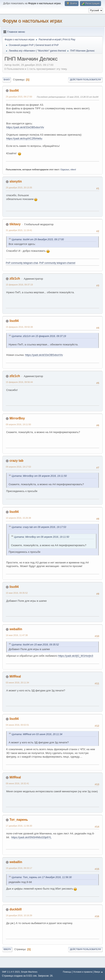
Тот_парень (19, 820)
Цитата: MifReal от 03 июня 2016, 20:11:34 (37, 734)
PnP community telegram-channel (57, 263)
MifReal (15, 676)
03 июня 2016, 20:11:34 (17, 683)
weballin (16, 629)
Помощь (67, 972)
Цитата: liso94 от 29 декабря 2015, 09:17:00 (38, 239)
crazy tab (16, 461)
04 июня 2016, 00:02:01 (17, 725)
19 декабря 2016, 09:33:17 (19, 868)
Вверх (7, 949)
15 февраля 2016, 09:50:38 (19, 327)
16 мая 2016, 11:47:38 (17, 635)
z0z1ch (15, 278)
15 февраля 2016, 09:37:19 (19, 285)
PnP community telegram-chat (22, 263)
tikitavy (15, 224)
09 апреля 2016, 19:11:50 (18, 424)
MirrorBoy (17, 418)
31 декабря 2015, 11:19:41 (19, 230)
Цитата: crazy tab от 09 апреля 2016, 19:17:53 (39, 527)
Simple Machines (29, 972)
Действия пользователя (85, 80)
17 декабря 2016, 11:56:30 (19, 826)
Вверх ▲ (99, 972)
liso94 (14, 91)
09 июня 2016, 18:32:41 (17, 783)
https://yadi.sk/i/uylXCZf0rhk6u (24, 138)
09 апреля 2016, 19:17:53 (18, 467)
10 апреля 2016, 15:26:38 (18, 518)
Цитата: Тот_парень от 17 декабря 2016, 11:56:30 (42, 877)
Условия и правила (83, 972)
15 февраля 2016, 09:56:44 (19, 382)
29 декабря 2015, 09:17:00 (19, 97)
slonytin (16, 181)
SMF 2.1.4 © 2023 (11, 972)
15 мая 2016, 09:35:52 (17, 593)
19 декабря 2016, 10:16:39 (19, 915)
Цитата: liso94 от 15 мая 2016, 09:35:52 (35, 645)
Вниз (7, 80)
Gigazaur (65, 169)
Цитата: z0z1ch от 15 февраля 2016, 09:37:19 (39, 336)
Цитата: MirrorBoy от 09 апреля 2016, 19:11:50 (39, 476)
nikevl (73, 169)
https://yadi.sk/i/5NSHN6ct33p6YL (31, 837)
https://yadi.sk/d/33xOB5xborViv (25, 127)
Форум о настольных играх (32, 21)
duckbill (15, 909)
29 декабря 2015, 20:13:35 (19, 188)
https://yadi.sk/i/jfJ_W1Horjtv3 (76, 656)
